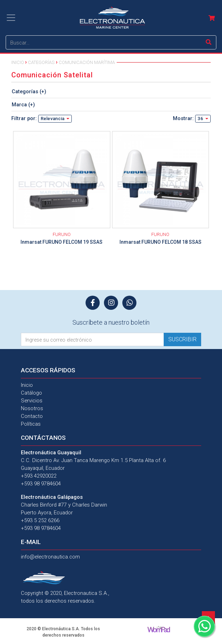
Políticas (31, 424)
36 (201, 119)
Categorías (41, 62)
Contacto (32, 416)
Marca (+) (23, 105)
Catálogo (31, 393)
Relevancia (53, 119)
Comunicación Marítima (87, 62)
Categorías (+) (29, 91)
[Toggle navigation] (11, 18)
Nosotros (32, 408)
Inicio (18, 62)
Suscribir (182, 339)
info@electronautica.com (50, 557)
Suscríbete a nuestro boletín (111, 322)
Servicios (32, 401)
